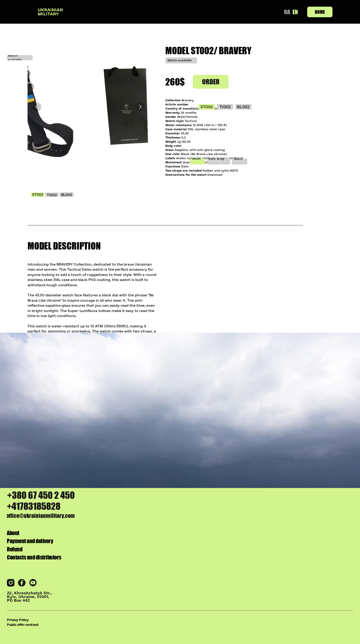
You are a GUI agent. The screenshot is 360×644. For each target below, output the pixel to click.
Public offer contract (94, 628)
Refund (321, 584)
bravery (127, 425)
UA (286, 12)
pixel (210, 425)
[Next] (140, 107)
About (323, 561)
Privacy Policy (45, 628)
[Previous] (37, 107)
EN (295, 12)
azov (29, 428)
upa (297, 425)
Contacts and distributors (291, 596)
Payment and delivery (297, 573)
